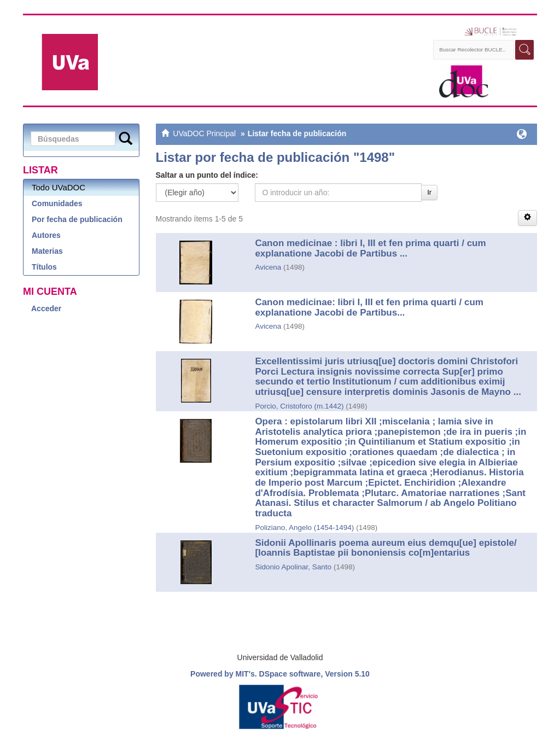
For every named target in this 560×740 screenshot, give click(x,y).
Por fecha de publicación (77, 219)
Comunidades (57, 203)
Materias (47, 251)
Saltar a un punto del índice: (207, 175)
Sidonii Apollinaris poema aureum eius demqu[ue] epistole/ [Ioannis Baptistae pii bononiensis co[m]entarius (386, 548)
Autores (46, 235)
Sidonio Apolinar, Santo (293, 567)
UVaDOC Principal (204, 133)
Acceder (46, 308)
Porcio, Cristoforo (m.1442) (299, 406)
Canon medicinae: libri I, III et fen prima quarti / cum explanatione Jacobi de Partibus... (369, 307)
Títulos (44, 267)
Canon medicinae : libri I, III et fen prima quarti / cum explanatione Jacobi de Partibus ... (370, 248)
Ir (429, 192)
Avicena (268, 267)
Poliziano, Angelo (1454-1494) (304, 528)
